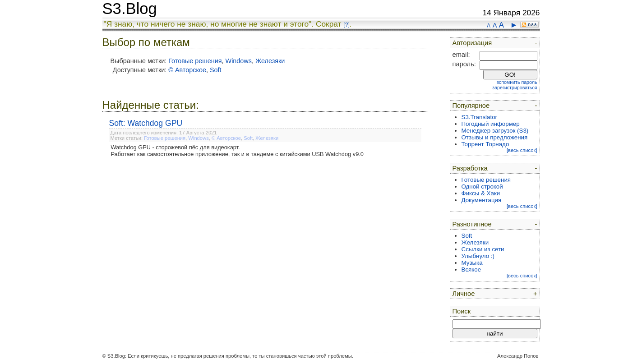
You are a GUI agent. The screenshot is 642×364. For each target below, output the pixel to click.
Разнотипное (472, 224)
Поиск (462, 311)
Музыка (472, 263)
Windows (239, 61)
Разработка (470, 168)
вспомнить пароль (517, 82)
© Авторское (187, 70)
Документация (482, 200)
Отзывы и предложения (495, 137)
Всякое (471, 270)
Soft (216, 70)
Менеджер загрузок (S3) (495, 131)
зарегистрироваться (515, 88)
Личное (464, 294)
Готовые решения (195, 61)
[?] (346, 25)
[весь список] (522, 150)
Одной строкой (482, 187)
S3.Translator (480, 117)
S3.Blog (130, 9)
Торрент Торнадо (485, 144)
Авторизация (472, 43)
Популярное (471, 106)
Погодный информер (491, 124)
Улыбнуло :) (478, 256)
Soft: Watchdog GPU (146, 123)
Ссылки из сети (483, 249)
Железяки (270, 61)
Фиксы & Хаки (481, 193)
